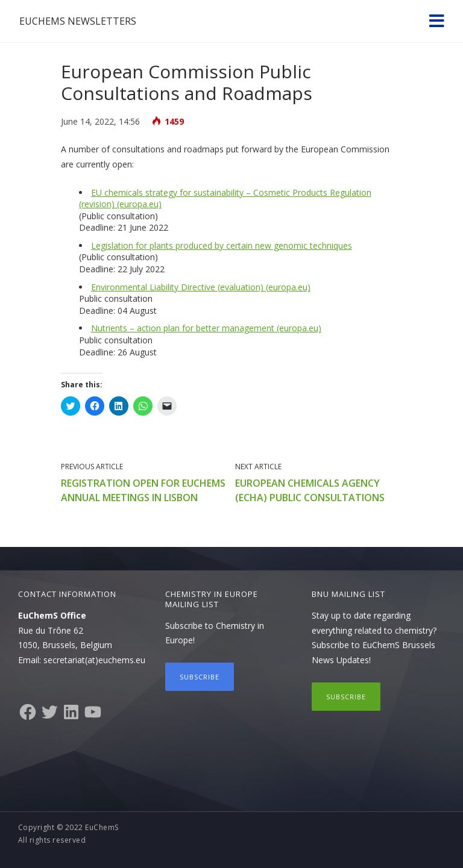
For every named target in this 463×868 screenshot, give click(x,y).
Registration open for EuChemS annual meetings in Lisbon (143, 490)
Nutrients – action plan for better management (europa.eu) (206, 328)
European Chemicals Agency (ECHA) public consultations (310, 490)
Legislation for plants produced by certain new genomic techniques (222, 245)
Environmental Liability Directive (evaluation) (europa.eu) (201, 287)
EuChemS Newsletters (78, 21)
